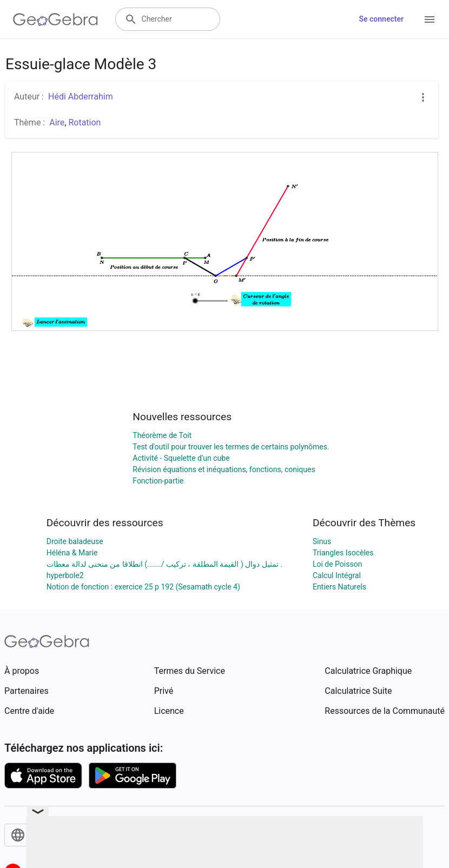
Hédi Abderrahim (81, 97)
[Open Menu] (430, 19)
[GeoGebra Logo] (55, 19)
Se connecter (381, 19)
